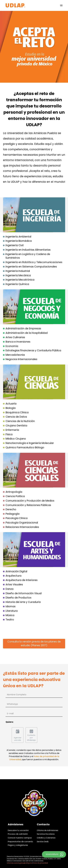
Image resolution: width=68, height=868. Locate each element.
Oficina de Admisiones (48, 830)
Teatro (10, 620)
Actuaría (11, 404)
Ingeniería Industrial (18, 271)
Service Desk (43, 842)
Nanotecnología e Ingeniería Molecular (30, 443)
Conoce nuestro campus (20, 838)
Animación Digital (16, 571)
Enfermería (12, 430)
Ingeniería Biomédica (19, 241)
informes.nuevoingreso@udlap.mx (19, 863)
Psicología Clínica (17, 518)
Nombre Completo (17, 695)
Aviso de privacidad (41, 863)
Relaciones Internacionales (22, 527)
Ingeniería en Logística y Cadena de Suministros (28, 256)
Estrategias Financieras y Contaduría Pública (33, 350)
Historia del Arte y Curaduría (23, 602)
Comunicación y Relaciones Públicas (28, 505)
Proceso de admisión (18, 834)
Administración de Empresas (23, 329)
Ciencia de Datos (16, 417)
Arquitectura (13, 576)
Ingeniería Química (17, 284)
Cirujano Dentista (16, 426)
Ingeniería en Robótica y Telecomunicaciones (34, 262)
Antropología (14, 492)
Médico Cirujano (16, 439)
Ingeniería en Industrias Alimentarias (28, 250)
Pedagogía (13, 514)
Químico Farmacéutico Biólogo (25, 447)
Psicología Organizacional (22, 523)
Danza (10, 589)
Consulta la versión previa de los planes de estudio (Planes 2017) (34, 644)
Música (10, 615)
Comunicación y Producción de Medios (30, 501)
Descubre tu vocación (18, 830)
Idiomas (11, 606)
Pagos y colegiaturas (18, 845)
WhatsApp (12, 704)
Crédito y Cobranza (46, 838)
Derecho (11, 509)
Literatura (12, 611)
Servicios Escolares (46, 834)
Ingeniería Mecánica (18, 275)
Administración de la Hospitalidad (27, 333)
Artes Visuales (14, 585)
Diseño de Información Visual (24, 593)
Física (9, 434)
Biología (11, 408)
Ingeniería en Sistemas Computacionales (31, 267)
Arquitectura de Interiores (22, 580)
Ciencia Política (15, 496)
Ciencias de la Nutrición (20, 421)
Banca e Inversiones (18, 342)
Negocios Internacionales (21, 359)
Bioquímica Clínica (17, 412)
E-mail (10, 714)
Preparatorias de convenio (20, 842)
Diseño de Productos (18, 598)
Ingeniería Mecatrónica (20, 280)
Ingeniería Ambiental (18, 237)
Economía (12, 346)
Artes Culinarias (15, 337)
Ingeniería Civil (15, 245)
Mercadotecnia (15, 355)
